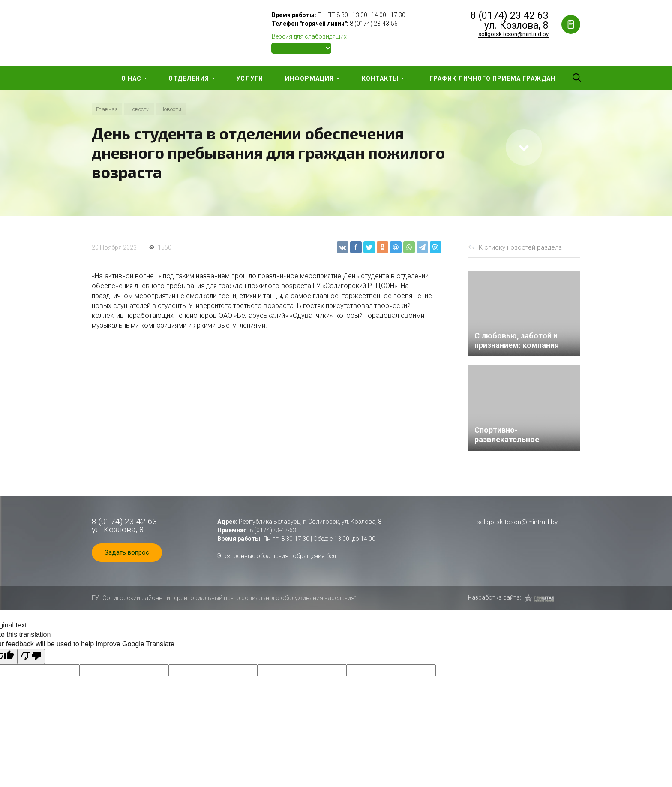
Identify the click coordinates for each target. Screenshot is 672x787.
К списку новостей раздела (520, 247)
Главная (107, 109)
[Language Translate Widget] (301, 48)
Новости (139, 109)
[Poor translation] (31, 657)
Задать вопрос (127, 552)
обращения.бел (314, 556)
